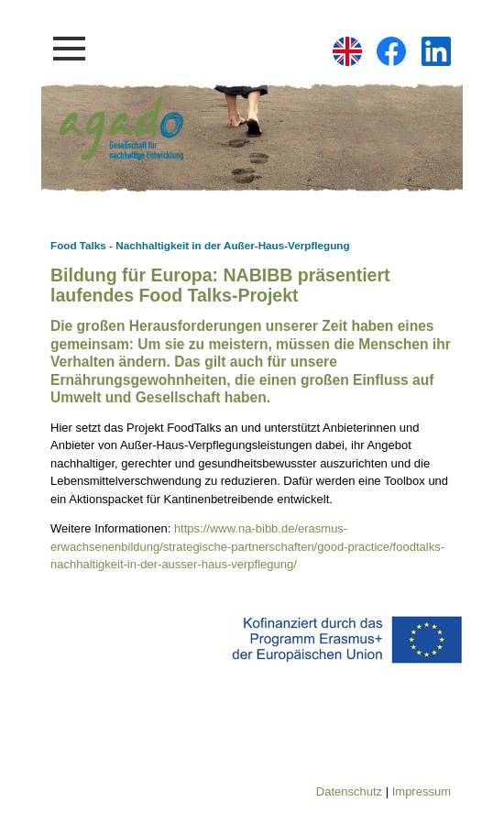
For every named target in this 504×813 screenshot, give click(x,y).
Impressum (422, 791)
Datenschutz (349, 791)
